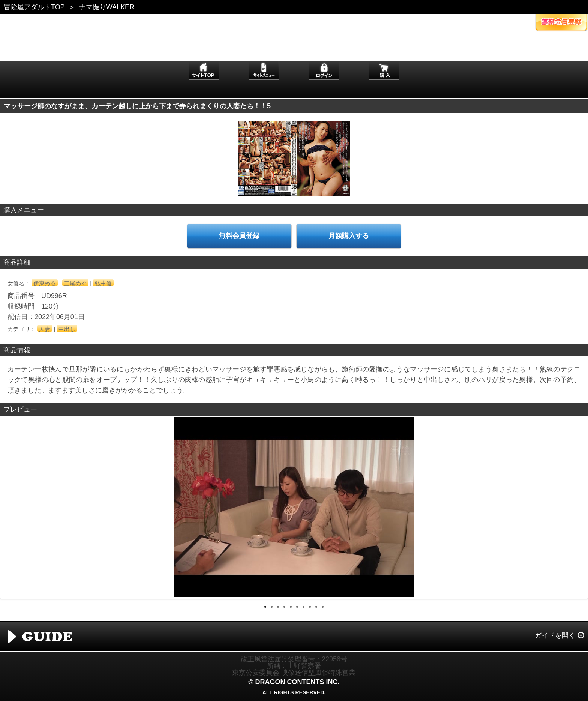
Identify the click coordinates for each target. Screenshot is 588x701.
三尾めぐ (75, 283)
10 (323, 607)
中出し (67, 329)
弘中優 (103, 283)
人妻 (45, 329)
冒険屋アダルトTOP (34, 7)
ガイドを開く (555, 635)
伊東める (45, 283)
